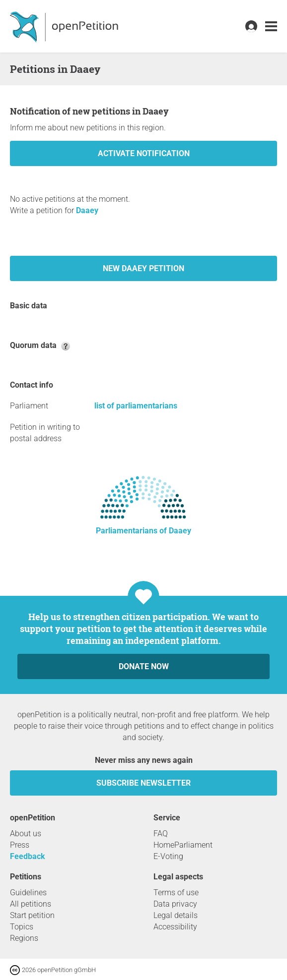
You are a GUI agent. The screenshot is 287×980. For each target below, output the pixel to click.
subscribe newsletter (143, 783)
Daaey (87, 210)
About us (26, 834)
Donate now (144, 666)
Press (20, 845)
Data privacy (175, 904)
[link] (271, 27)
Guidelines (28, 893)
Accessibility (175, 927)
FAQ (161, 834)
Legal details (176, 915)
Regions (24, 938)
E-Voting (168, 856)
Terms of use (176, 893)
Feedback (28, 856)
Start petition (32, 915)
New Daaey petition (143, 268)
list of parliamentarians (136, 406)
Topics (22, 927)
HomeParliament (183, 845)
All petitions (31, 904)
